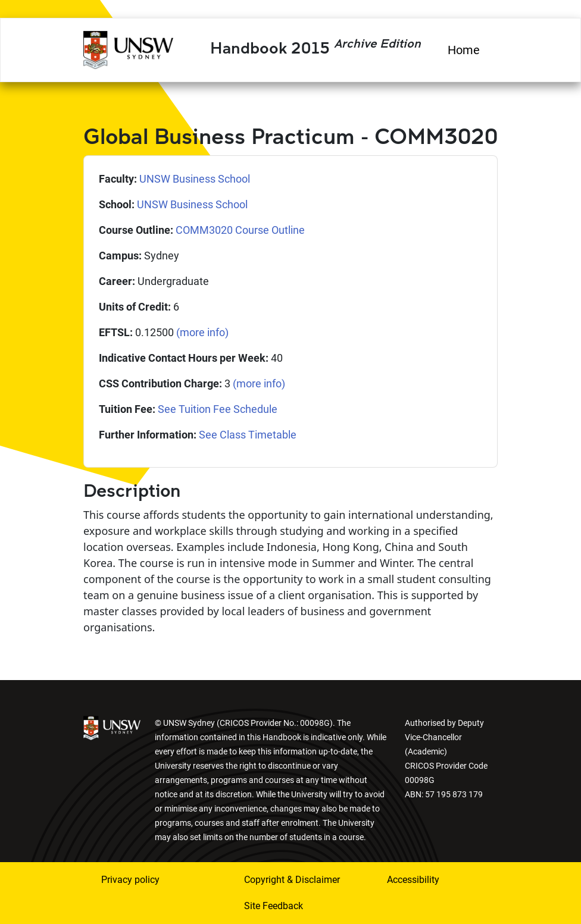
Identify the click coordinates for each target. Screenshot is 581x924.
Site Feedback (274, 906)
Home (464, 50)
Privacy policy (130, 880)
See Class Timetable (248, 435)
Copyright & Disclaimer (292, 880)
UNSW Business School (195, 179)
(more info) (202, 332)
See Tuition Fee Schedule (218, 409)
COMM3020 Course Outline (240, 230)
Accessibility (413, 880)
